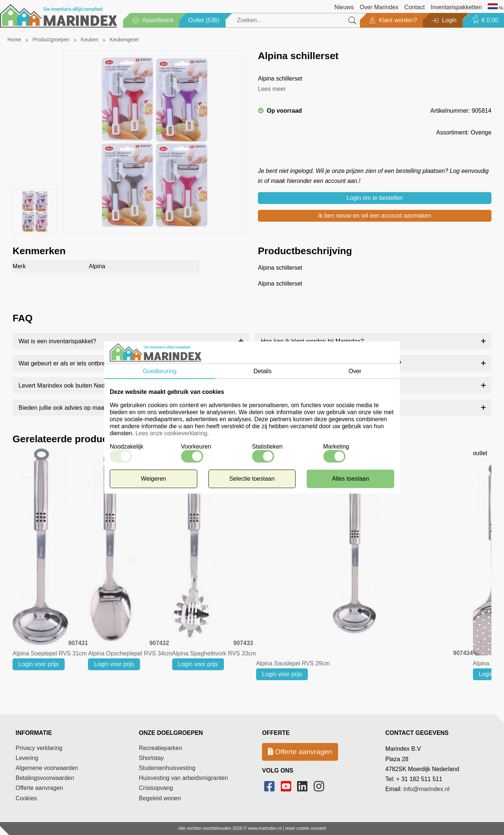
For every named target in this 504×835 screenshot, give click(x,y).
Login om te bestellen (375, 198)
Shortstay (151, 758)
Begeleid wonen (160, 798)
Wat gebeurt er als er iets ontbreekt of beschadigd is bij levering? (106, 363)
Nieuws (344, 7)
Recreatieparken (161, 748)
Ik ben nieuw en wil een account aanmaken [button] (375, 216)
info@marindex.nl (427, 789)
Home (14, 40)
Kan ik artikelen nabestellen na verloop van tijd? (325, 408)
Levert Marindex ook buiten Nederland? (72, 385)
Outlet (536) (204, 20)
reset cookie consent (306, 828)
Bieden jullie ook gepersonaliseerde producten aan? (331, 363)
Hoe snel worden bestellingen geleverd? (315, 385)
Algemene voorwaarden (47, 768)
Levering (27, 758)
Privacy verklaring (39, 748)
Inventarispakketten (456, 7)
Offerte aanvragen (39, 788)
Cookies (26, 798)
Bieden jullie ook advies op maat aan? (70, 408)
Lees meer (272, 89)
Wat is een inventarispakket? (57, 341)
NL (496, 7)
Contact (414, 7)
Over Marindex (379, 7)
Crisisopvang (156, 788)
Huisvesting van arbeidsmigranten (183, 778)
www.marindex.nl (265, 828)
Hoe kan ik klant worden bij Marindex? (312, 341)
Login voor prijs (39, 664)
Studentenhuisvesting (167, 768)
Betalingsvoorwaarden (45, 778)
